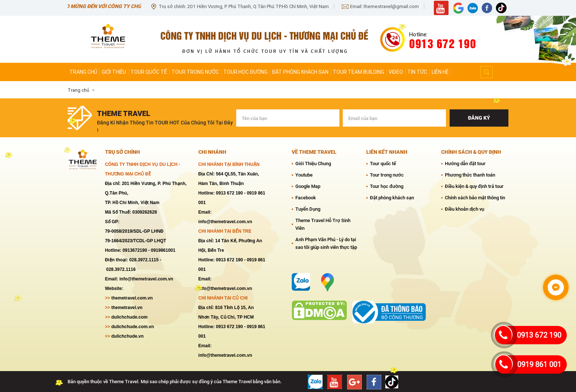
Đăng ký (479, 118)
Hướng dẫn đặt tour (465, 164)
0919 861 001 (539, 364)
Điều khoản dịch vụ (465, 209)
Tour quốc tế (149, 72)
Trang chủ (83, 72)
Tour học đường (245, 72)
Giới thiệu (114, 72)
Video (396, 72)
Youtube (304, 175)
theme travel (124, 113)
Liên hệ (440, 72)
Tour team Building (359, 72)
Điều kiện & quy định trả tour (474, 186)
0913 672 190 (539, 335)
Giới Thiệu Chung (313, 164)
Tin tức (417, 72)
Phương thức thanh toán (470, 175)
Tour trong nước (195, 72)
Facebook (306, 198)
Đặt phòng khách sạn (300, 72)
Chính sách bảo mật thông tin (475, 198)
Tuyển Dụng (308, 209)
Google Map (308, 186)
